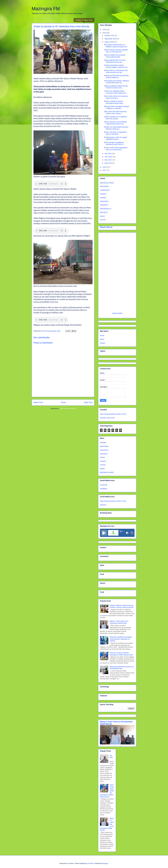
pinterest (103, 505)
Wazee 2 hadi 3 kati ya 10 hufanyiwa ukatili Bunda (119, 622)
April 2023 (108, 163)
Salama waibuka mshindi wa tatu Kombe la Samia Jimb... (116, 87)
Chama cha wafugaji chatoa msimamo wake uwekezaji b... (116, 92)
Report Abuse (106, 227)
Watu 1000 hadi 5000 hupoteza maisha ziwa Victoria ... (115, 113)
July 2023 (108, 154)
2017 (105, 170)
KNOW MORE (117, 313)
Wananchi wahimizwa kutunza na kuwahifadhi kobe (122, 668)
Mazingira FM (46, 9)
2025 (105, 30)
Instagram (104, 489)
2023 (105, 33)
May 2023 (108, 160)
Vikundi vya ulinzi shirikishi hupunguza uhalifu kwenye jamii (121, 654)
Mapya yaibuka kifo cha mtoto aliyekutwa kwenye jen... (115, 61)
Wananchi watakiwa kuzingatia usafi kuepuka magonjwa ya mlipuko (121, 639)
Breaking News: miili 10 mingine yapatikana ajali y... (116, 138)
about (102, 339)
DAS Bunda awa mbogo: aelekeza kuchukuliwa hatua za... (116, 82)
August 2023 (109, 42)
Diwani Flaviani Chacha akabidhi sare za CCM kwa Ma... (116, 51)
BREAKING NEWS (107, 183)
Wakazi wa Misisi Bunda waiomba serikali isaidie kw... (116, 76)
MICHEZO (104, 212)
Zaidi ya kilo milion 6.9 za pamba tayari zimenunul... (116, 97)
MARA (102, 469)
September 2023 (111, 39)
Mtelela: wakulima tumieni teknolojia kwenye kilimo (114, 102)
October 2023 (110, 35)
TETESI (103, 220)
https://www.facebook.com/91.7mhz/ (113, 414)
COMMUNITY (105, 190)
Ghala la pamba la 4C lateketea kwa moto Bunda (115, 118)
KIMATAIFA (104, 201)
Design (103, 343)
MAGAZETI (104, 205)
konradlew (90, 863)
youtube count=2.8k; (107, 418)
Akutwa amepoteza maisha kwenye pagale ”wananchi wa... (116, 66)
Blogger (106, 863)
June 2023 (108, 157)
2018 (105, 167)
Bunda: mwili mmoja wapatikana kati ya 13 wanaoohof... (116, 149)
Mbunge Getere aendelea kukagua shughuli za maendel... (117, 107)
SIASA (102, 216)
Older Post (88, 402)
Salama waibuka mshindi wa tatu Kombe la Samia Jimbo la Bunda (122, 606)
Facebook (104, 485)
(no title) (111, 756)
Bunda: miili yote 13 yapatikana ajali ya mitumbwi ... (115, 133)
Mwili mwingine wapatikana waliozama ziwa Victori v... (114, 143)
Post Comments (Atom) (68, 409)
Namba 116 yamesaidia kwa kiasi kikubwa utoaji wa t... (116, 128)
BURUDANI (104, 186)
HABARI (103, 198)
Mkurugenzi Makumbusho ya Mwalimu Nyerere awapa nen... (116, 46)
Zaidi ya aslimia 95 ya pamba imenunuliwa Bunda (115, 56)
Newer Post (38, 402)
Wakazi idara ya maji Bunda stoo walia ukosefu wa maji (116, 71)
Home (63, 402)
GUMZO (103, 194)
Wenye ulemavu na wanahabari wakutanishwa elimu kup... (115, 123)
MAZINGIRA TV (106, 209)
